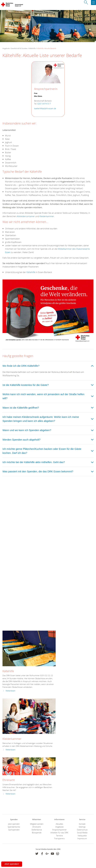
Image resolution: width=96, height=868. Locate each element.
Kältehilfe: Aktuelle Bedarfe (46, 48)
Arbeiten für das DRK (59, 833)
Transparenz (59, 838)
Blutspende (37, 833)
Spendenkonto (14, 827)
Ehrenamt (9, 780)
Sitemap (82, 827)
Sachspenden (14, 830)
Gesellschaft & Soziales (19, 48)
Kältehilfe (32, 48)
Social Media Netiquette (82, 834)
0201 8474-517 (44, 104)
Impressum (82, 838)
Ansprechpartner (59, 830)
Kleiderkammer (47, 216)
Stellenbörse (37, 830)
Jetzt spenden (14, 824)
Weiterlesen (10, 691)
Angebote (59, 827)
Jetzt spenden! (12, 864)
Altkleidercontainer (26, 216)
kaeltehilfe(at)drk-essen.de (45, 108)
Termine (59, 836)
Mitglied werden (37, 824)
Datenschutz (82, 830)
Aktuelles (59, 824)
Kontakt (82, 824)
